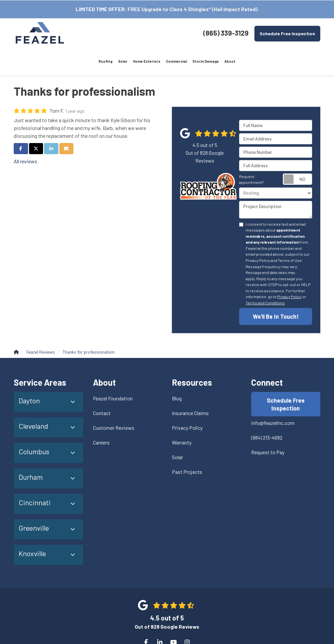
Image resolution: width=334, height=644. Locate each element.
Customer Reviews (114, 400)
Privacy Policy (289, 269)
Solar (177, 430)
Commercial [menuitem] (143, 33)
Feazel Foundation (113, 371)
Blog (177, 371)
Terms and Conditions (265, 275)
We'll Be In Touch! (276, 289)
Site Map (181, 624)
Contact (102, 386)
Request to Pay (268, 425)
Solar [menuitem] (96, 33)
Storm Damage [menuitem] (169, 33)
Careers (101, 415)
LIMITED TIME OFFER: (101, 9)
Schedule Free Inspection (287, 33)
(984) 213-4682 (267, 410)
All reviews (25, 133)
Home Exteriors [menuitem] (117, 33)
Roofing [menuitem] (80, 33)
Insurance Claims (190, 386)
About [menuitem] (191, 33)
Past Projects (187, 444)
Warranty (182, 415)
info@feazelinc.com (273, 396)
